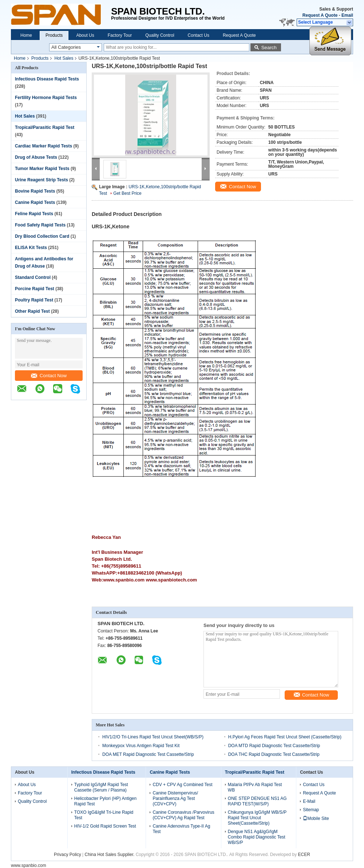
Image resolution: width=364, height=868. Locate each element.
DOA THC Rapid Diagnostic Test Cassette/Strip (274, 754)
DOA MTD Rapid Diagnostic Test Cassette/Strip (274, 746)
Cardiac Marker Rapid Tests (43, 146)
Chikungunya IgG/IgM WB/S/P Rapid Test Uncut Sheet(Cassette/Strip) (257, 818)
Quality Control (160, 35)
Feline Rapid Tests (34, 214)
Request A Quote (320, 15)
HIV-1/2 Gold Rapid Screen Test (105, 826)
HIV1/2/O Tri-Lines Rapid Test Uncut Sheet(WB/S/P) (153, 737)
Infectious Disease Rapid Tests (47, 79)
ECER (304, 855)
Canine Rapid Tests (35, 202)
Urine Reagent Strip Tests (41, 180)
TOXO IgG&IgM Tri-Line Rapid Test (104, 815)
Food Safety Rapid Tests (40, 225)
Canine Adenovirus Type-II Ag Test (181, 829)
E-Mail (309, 801)
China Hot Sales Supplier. (110, 855)
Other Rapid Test (32, 311)
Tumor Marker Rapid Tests (42, 169)
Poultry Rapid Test (34, 300)
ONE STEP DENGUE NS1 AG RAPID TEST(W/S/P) (257, 801)
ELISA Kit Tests (31, 248)
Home (26, 35)
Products (54, 35)
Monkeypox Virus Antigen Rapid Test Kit (141, 746)
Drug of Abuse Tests (36, 157)
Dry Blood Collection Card (42, 236)
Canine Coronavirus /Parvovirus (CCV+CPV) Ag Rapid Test (183, 815)
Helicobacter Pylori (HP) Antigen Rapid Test (105, 801)
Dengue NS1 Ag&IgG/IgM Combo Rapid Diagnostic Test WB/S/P (257, 837)
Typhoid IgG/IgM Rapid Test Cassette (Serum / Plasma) (101, 787)
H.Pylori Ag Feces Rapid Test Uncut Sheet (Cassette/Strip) (285, 737)
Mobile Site (316, 818)
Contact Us (199, 35)
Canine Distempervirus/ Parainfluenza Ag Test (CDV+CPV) (175, 798)
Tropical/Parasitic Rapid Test (45, 127)
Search (269, 48)
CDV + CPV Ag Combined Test (182, 785)
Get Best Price (127, 193)
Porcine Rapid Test (35, 289)
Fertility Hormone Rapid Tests (46, 98)
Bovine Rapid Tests (35, 191)
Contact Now (49, 376)
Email (347, 15)
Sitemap (311, 810)
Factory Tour (120, 35)
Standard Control (33, 277)
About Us (85, 35)
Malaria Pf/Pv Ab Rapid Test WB (255, 787)
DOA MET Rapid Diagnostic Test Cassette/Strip (148, 754)
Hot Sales (64, 58)
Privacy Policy (68, 855)
